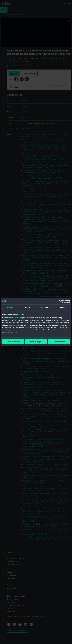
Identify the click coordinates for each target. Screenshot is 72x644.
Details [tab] (27, 307)
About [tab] (62, 307)
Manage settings (36, 342)
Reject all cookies (13, 342)
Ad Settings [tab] (45, 307)
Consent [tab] (10, 307)
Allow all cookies (59, 342)
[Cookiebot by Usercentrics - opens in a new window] (61, 301)
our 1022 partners (15, 318)
